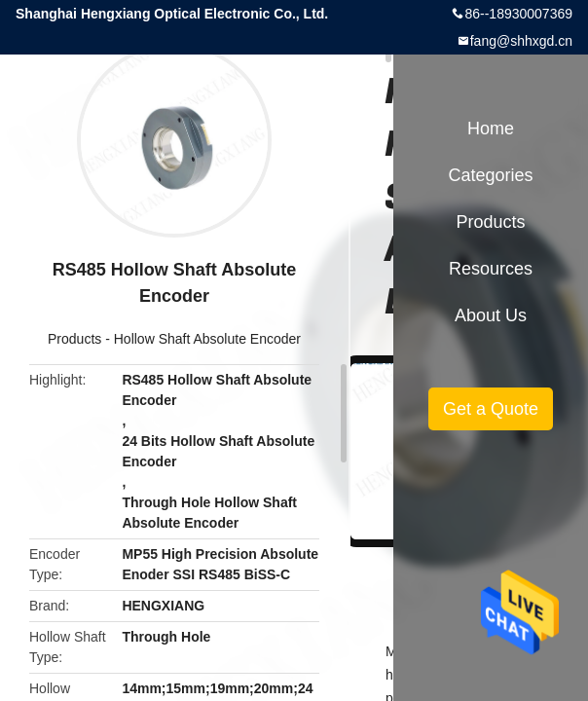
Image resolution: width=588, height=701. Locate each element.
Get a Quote (491, 409)
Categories (490, 175)
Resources (491, 269)
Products (74, 339)
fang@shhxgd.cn (521, 41)
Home (491, 129)
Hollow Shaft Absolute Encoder (207, 339)
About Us (491, 315)
